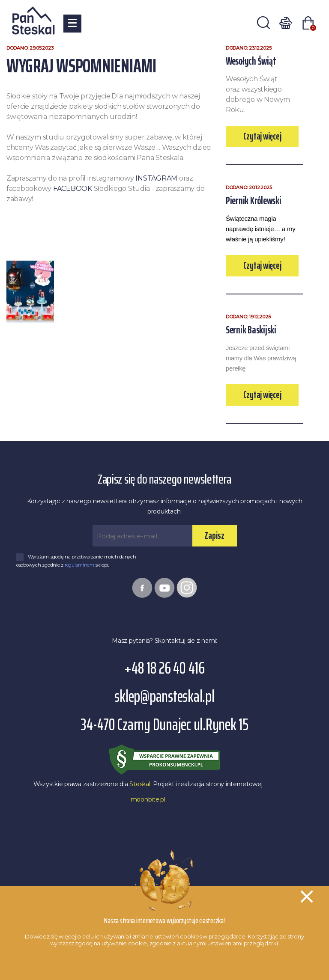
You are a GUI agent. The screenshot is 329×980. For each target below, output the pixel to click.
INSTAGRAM (156, 178)
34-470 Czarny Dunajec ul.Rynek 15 (164, 725)
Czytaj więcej (262, 136)
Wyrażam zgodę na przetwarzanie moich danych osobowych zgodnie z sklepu (76, 561)
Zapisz (214, 536)
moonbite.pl (148, 799)
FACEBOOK (73, 189)
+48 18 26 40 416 (164, 668)
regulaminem (80, 565)
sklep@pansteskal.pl (164, 696)
